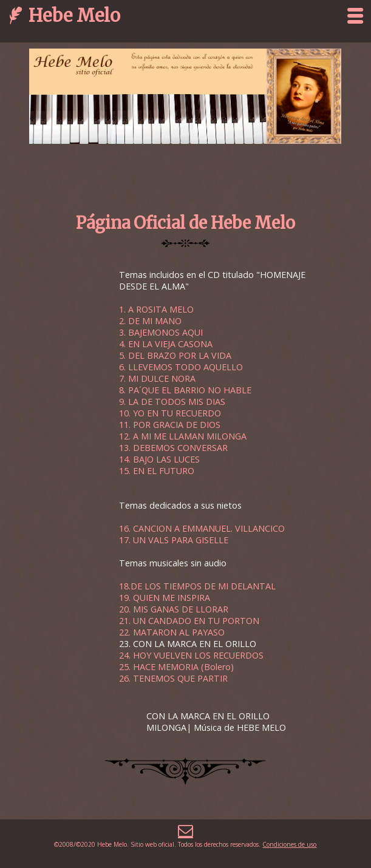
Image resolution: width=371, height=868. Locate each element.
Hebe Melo (74, 15)
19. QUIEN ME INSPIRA (165, 598)
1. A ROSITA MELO (156, 309)
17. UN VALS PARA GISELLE (174, 540)
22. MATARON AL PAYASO (172, 632)
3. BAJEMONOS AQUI (161, 332)
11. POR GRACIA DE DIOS (170, 425)
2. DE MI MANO (150, 321)
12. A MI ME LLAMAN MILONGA (183, 436)
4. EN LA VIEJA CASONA (166, 344)
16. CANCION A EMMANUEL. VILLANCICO (202, 528)
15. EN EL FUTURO (157, 471)
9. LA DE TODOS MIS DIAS (172, 402)
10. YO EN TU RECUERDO (170, 413)
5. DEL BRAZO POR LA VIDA (175, 355)
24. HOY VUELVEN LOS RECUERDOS (191, 655)
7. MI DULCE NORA (157, 378)
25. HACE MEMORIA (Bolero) (176, 667)
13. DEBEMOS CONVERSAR (173, 448)
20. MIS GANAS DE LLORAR (174, 609)
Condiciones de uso (289, 844)
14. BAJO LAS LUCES (159, 459)
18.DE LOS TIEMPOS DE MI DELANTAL (197, 586)
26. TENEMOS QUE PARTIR (173, 678)
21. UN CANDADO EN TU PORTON (189, 621)
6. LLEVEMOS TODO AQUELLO (181, 367)
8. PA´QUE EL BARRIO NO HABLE (185, 390)
